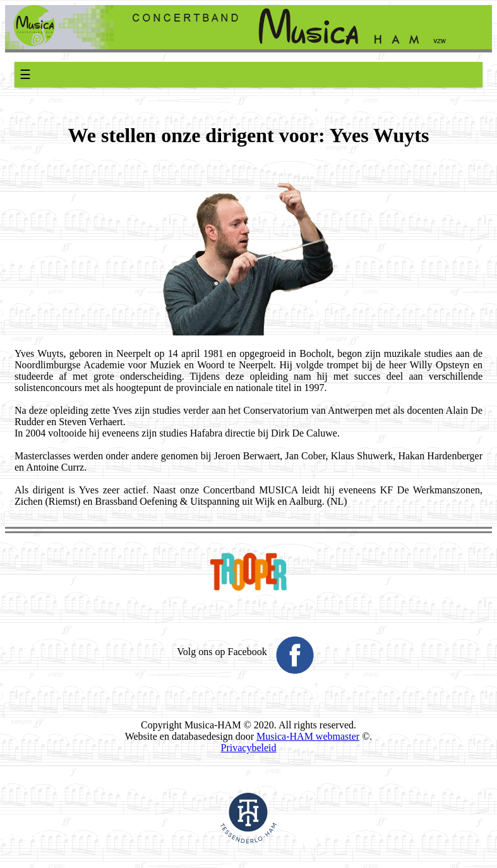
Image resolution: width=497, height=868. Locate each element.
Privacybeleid (249, 748)
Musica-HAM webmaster (308, 736)
